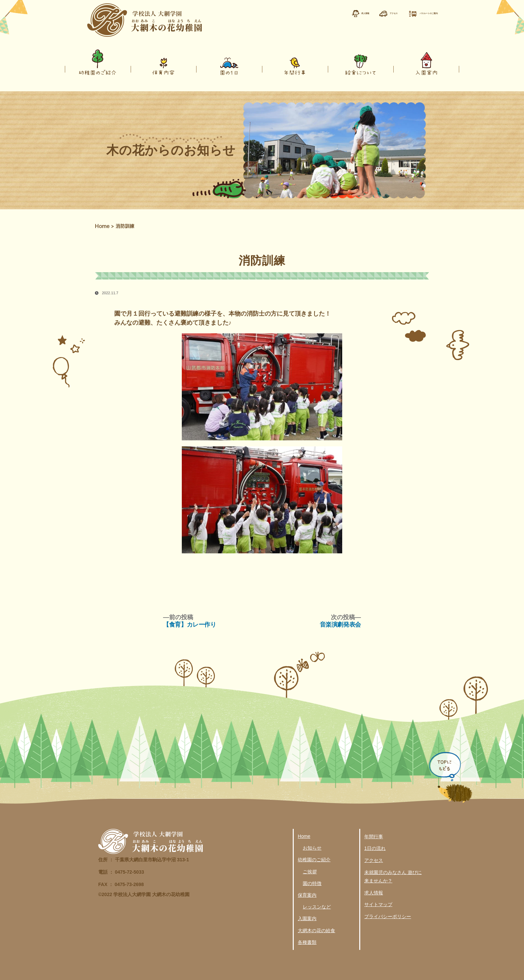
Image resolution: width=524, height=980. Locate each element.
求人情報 (374, 893)
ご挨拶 (310, 872)
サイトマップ (378, 904)
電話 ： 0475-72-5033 (121, 872)
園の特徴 (312, 883)
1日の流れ (375, 848)
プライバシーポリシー (388, 916)
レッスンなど (317, 907)
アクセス (374, 860)
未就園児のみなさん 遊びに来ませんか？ (393, 877)
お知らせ (312, 848)
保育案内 (307, 895)
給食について (361, 72)
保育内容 (163, 72)
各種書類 (307, 942)
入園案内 (426, 72)
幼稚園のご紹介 (98, 72)
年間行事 (295, 72)
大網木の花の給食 (316, 931)
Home (102, 226)
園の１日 (229, 72)
